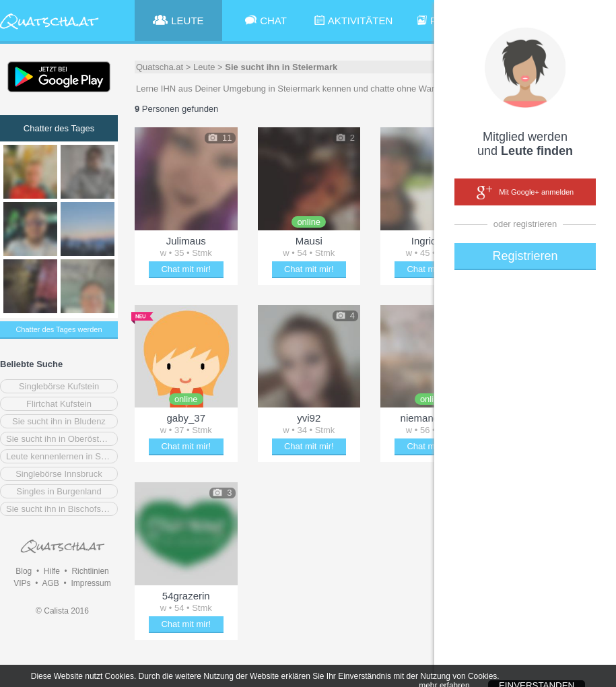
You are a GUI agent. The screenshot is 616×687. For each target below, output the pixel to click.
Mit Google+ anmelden (525, 193)
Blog (24, 571)
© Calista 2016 (62, 611)
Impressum (91, 583)
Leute (204, 67)
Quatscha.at (160, 67)
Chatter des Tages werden (59, 329)
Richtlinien (90, 571)
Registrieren (525, 256)
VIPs (22, 583)
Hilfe (52, 571)
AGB (50, 583)
